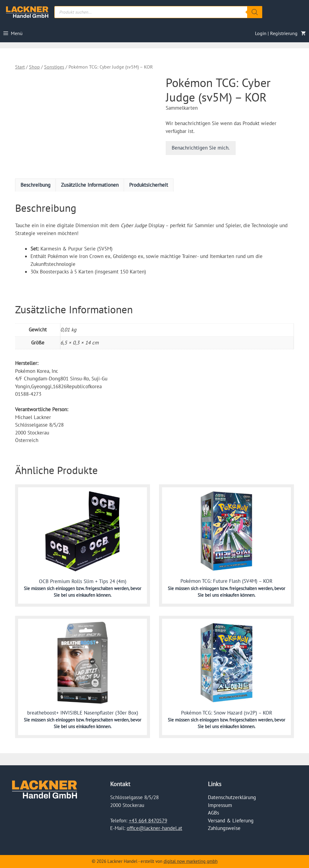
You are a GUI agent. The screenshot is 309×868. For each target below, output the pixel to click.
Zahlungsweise (224, 828)
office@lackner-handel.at (154, 828)
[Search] (255, 12)
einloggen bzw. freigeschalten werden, (93, 588)
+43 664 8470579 (148, 821)
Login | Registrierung (276, 33)
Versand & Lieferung (231, 821)
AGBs (213, 813)
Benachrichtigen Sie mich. (201, 148)
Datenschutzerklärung (232, 797)
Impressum (220, 805)
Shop (34, 67)
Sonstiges (54, 67)
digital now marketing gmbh (191, 861)
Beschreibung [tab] (35, 185)
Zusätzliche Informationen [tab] (90, 185)
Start (20, 67)
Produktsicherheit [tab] (149, 185)
